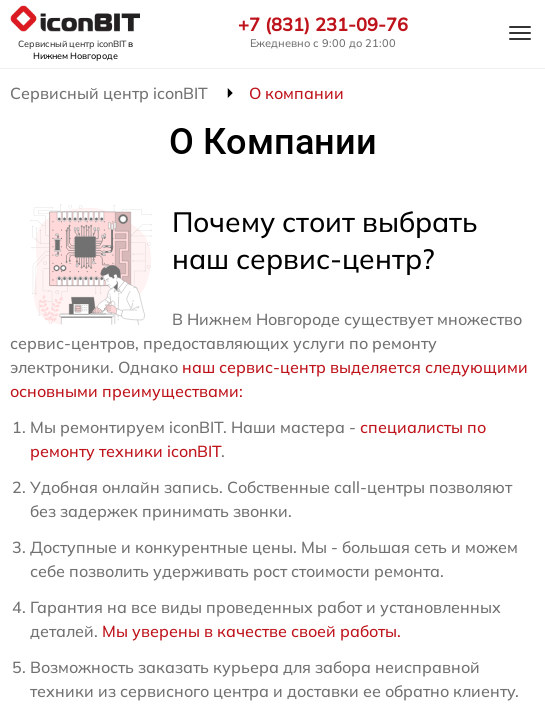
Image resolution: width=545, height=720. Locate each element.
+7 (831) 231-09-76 (323, 25)
